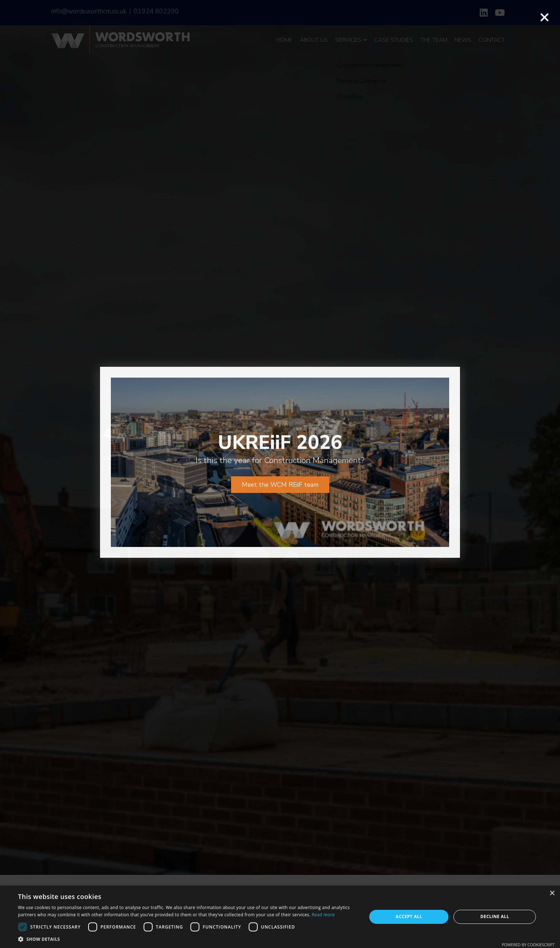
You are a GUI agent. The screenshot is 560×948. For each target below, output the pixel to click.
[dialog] (280, 917)
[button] (187, 939)
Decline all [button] (495, 916)
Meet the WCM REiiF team (280, 457)
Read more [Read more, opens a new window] (323, 915)
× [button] (552, 893)
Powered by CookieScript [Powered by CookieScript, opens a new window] (528, 945)
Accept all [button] (409, 916)
